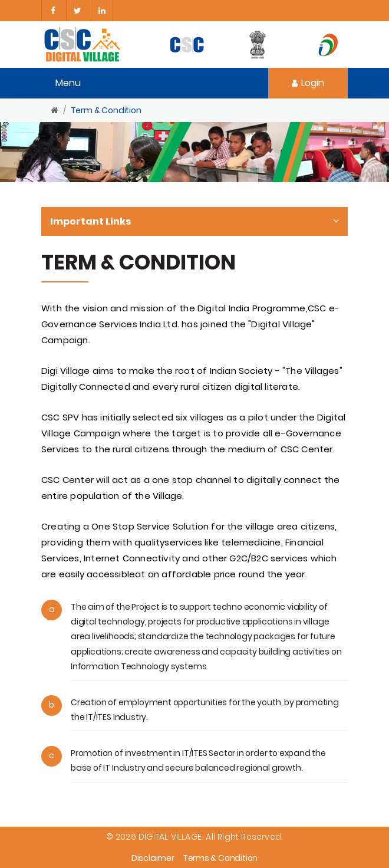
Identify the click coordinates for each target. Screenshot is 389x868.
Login (308, 83)
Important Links (194, 221)
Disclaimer (153, 858)
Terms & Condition (220, 858)
